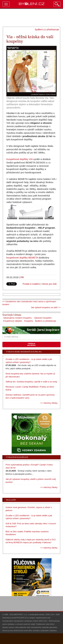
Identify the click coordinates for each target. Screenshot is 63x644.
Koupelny (29, 321)
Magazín (11, 500)
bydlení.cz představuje (47, 29)
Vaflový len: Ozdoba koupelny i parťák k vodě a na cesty (31, 382)
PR (22, 277)
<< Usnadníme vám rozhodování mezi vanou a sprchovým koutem (29, 303)
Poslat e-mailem (31, 284)
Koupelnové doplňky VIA (19, 159)
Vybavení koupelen (43, 318)
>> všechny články (49, 403)
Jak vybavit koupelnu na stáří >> (46, 307)
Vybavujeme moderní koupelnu (17, 318)
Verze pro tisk (49, 284)
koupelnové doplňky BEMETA (22, 258)
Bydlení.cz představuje (46, 321)
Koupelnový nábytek (13, 321)
